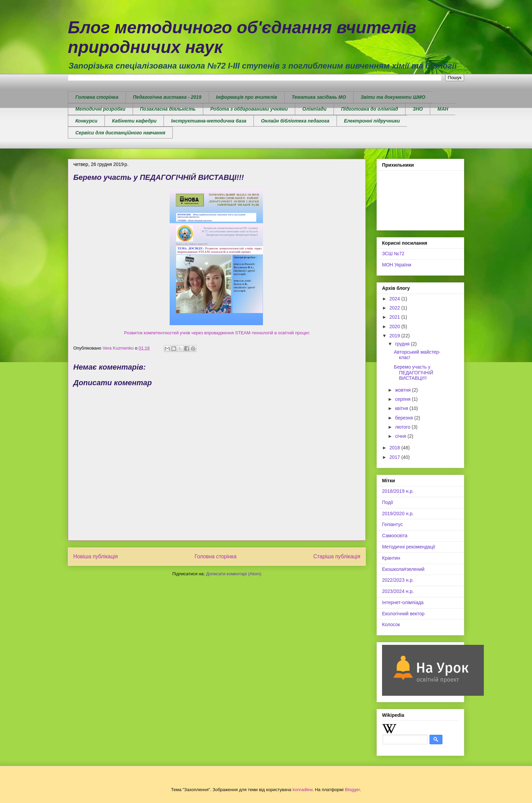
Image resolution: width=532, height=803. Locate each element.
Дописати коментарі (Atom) (234, 574)
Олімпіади (314, 109)
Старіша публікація (337, 556)
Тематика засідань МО (319, 97)
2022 (395, 308)
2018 (395, 448)
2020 (395, 326)
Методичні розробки (100, 109)
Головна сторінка (97, 97)
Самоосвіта (395, 536)
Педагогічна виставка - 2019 (167, 97)
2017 (395, 457)
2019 (395, 336)
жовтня (403, 390)
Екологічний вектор (403, 614)
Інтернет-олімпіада (403, 602)
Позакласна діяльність (168, 109)
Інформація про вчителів (247, 97)
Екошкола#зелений (403, 569)
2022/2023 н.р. (398, 580)
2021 (395, 317)
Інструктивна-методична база (209, 121)
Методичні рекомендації (409, 547)
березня (405, 418)
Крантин (391, 558)
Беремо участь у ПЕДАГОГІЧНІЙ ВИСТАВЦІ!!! (414, 373)
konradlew (302, 790)
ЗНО (418, 109)
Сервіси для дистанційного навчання (120, 133)
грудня (403, 344)
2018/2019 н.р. (398, 491)
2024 (395, 299)
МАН (443, 109)
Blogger (352, 790)
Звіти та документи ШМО (393, 97)
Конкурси (86, 121)
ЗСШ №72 (393, 254)
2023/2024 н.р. (398, 591)
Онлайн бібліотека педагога (295, 121)
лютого (403, 427)
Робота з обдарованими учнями (249, 109)
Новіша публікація (96, 556)
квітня (402, 408)
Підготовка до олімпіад (369, 109)
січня (401, 436)
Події (388, 502)
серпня (403, 399)
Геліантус (392, 524)
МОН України (397, 265)
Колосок (391, 624)
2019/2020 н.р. (398, 513)
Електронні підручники (372, 121)
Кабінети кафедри (134, 121)
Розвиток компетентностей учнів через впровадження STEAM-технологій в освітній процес (217, 333)
